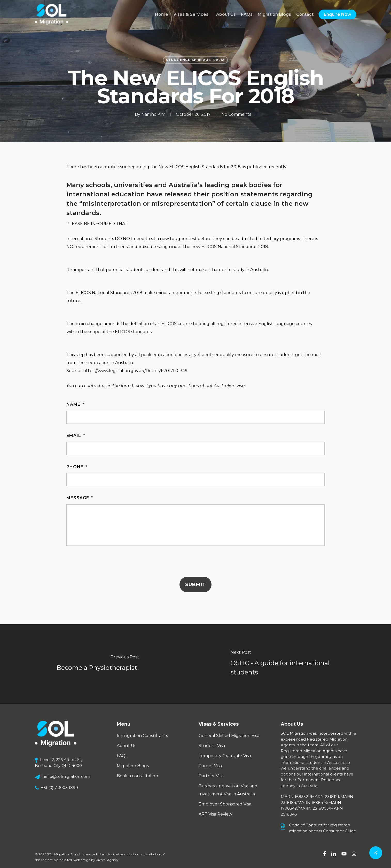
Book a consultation (137, 776)
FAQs (122, 756)
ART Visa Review (215, 814)
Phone (77, 467)
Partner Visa (211, 776)
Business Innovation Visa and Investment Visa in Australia (228, 790)
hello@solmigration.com (66, 776)
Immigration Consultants (142, 736)
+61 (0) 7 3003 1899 (60, 788)
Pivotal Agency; (108, 860)
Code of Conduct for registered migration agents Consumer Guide (323, 828)
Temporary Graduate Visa (225, 756)
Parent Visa (210, 766)
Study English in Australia (195, 60)
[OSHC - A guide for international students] (293, 664)
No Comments (236, 114)
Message (80, 498)
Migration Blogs (133, 766)
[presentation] (106, 563)
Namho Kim (153, 114)
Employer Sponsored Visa (225, 804)
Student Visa (212, 746)
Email (76, 436)
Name (75, 404)
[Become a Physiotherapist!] (98, 664)
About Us (126, 746)
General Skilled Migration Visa (229, 736)
